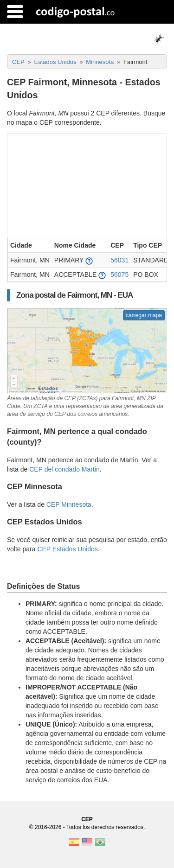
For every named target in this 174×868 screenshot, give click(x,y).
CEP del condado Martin (64, 469)
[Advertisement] (87, 185)
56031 (119, 260)
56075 (119, 274)
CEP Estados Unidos (67, 549)
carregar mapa (144, 315)
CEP (87, 819)
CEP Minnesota (69, 504)
